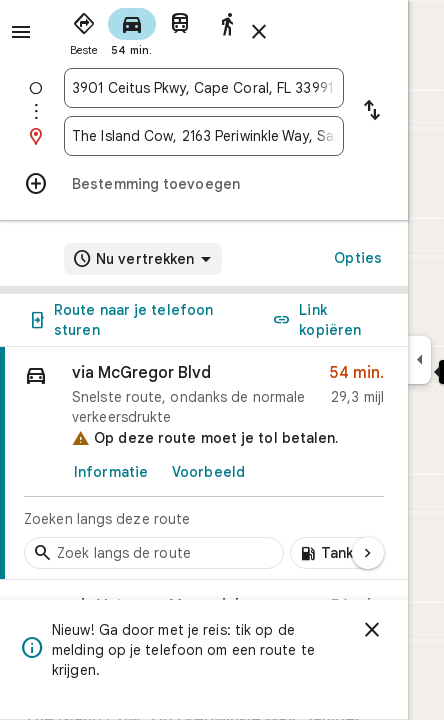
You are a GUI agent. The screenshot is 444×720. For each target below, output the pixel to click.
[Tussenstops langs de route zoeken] (154, 553)
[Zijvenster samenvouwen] (419, 360)
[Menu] (21, 32)
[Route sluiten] (259, 32)
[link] (204, 463)
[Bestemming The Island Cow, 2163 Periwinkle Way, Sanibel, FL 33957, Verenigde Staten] (204, 136)
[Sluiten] (372, 630)
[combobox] (204, 88)
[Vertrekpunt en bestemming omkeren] (372, 112)
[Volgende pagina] (368, 553)
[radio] (84, 30)
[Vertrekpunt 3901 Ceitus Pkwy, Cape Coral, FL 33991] (204, 88)
